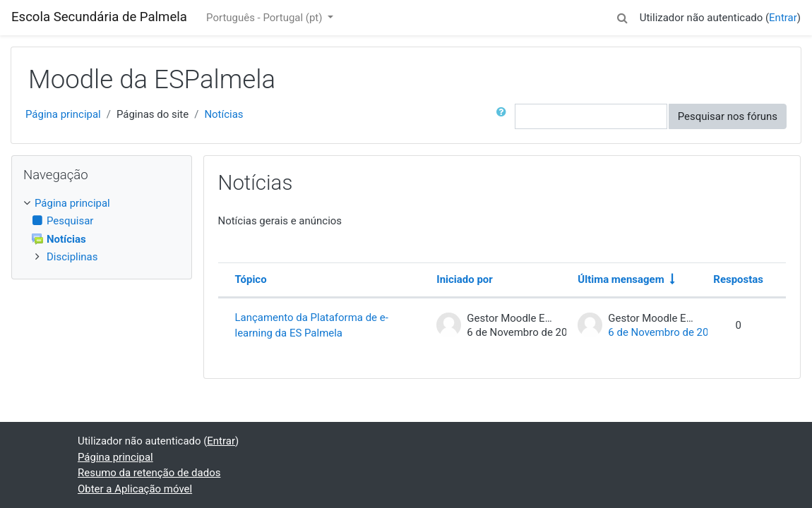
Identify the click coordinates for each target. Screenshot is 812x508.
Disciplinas (72, 257)
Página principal (63, 114)
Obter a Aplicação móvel (135, 489)
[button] (623, 16)
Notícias (223, 114)
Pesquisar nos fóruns (728, 116)
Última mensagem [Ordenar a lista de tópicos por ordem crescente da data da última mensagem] (621, 279)
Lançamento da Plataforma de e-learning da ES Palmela (312, 325)
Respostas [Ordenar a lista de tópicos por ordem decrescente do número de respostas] (738, 279)
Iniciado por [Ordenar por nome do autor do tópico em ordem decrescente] (464, 279)
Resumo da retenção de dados (149, 473)
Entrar (783, 18)
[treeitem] (102, 203)
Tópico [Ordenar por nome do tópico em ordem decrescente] (251, 279)
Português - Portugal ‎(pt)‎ (265, 18)
